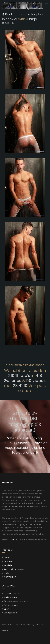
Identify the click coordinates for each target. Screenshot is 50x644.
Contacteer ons (12, 594)
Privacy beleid (11, 605)
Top (5, 630)
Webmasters (11, 597)
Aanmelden (10, 577)
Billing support (11, 613)
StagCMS (39, 625)
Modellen (9, 565)
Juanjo (32, 19)
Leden (7, 573)
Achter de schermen (15, 569)
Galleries (8, 562)
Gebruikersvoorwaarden (17, 601)
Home (7, 558)
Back (8, 14)
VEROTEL (17, 540)
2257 (6, 609)
